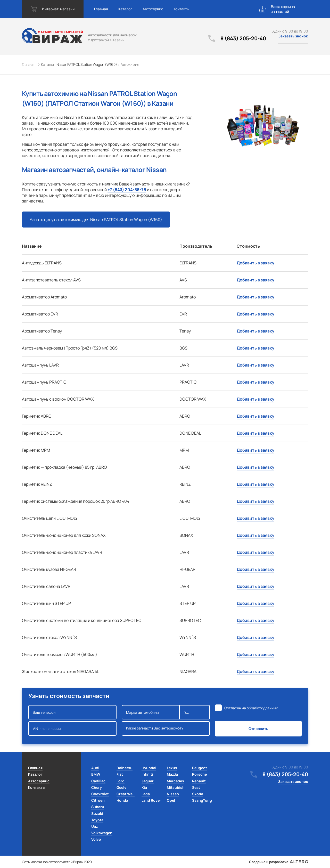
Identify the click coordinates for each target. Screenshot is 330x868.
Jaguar (148, 781)
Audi (95, 768)
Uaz (94, 826)
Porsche (199, 774)
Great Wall (126, 794)
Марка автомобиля (151, 712)
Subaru (98, 807)
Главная (101, 9)
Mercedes (175, 781)
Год (195, 712)
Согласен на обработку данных (251, 708)
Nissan (173, 794)
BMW (96, 774)
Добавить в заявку (255, 263)
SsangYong (202, 800)
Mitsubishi (176, 787)
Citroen (98, 800)
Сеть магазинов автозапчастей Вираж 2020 (57, 862)
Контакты (181, 9)
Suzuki (97, 813)
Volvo (96, 839)
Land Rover (151, 800)
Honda (122, 800)
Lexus (172, 768)
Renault (199, 781)
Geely (121, 787)
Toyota (97, 820)
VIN (72, 728)
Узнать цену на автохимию (96, 220)
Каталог (125, 9)
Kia (144, 787)
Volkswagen (102, 833)
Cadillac (98, 781)
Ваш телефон (72, 712)
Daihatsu (125, 768)
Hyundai (149, 768)
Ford (121, 781)
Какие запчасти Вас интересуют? (166, 728)
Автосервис (153, 9)
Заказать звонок (293, 36)
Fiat (120, 774)
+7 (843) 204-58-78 (127, 190)
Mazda (172, 774)
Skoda (198, 794)
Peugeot (200, 768)
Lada (146, 794)
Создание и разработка (279, 862)
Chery (97, 787)
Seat (196, 787)
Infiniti (147, 774)
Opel (171, 800)
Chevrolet (100, 794)
